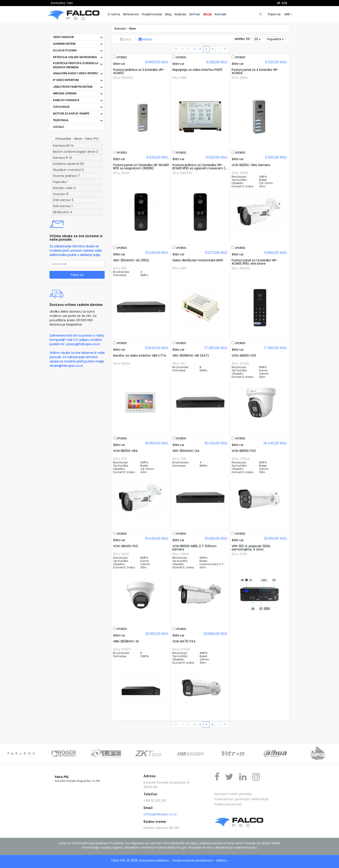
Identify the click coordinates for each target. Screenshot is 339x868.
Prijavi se (274, 14)
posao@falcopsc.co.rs (83, 344)
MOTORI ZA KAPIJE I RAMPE (71, 114)
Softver (195, 14)
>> (225, 49)
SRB (288, 14)
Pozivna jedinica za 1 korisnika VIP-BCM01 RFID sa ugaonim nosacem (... (200, 167)
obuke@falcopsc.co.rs (66, 366)
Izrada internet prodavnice (193, 860)
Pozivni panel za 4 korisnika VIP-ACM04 (255, 71)
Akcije (208, 14)
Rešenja (180, 14)
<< (176, 49)
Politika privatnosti (228, 804)
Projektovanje (152, 14)
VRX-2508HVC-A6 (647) (191, 356)
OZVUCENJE (61, 107)
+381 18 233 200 (155, 801)
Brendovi (120, 29)
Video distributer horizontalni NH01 (198, 260)
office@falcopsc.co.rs (160, 814)
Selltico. (222, 860)
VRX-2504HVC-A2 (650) (131, 260)
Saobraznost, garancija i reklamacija (242, 799)
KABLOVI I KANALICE (66, 100)
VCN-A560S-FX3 (244, 356)
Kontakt (221, 14)
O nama (114, 14)
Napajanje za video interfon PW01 (197, 70)
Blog (168, 14)
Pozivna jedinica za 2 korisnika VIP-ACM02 (139, 71)
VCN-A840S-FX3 (125, 546)
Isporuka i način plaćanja (233, 794)
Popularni (275, 39)
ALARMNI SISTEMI (64, 44)
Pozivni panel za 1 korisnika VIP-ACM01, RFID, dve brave (255, 262)
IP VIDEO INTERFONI (66, 80)
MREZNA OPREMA (65, 93)
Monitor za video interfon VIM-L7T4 (140, 356)
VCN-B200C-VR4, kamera (251, 165)
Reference (131, 14)
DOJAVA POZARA (65, 50)
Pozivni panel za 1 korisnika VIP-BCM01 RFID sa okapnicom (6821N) (141, 167)
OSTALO (58, 127)
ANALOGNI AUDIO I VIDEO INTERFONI (77, 73)
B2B (285, 3)
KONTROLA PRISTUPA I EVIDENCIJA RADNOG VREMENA (76, 65)
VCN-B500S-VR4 (125, 451)
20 (257, 39)
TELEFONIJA (61, 120)
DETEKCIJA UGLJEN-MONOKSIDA (75, 57)
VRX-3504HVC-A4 (186, 451)
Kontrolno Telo (62, 3)
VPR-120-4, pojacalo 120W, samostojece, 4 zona (251, 548)
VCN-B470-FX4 (184, 641)
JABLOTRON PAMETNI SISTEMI (73, 87)
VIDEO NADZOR (63, 37)
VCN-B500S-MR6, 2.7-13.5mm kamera (194, 548)
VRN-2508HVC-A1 (126, 641)
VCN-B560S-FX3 (244, 451)
